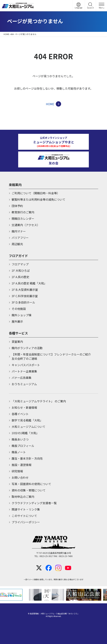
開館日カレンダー (23, 218)
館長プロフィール (23, 446)
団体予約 (17, 206)
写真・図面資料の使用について (31, 484)
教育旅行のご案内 (23, 212)
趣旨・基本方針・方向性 (27, 458)
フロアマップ (20, 264)
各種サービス (18, 333)
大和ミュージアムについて (29, 427)
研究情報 (17, 471)
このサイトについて (24, 516)
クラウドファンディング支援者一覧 (34, 503)
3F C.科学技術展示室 (25, 296)
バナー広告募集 (22, 378)
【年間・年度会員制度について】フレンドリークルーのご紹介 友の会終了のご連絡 (55, 356)
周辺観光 (17, 244)
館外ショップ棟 (22, 315)
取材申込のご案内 (23, 497)
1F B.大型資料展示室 (25, 290)
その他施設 (19, 309)
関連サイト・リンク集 (26, 509)
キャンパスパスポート (26, 365)
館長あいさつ (20, 439)
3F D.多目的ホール (23, 302)
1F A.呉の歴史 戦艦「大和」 (29, 283)
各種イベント (20, 414)
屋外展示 (17, 321)
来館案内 (15, 185)
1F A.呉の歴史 (20, 277)
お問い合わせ (20, 477)
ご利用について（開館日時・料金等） (36, 193)
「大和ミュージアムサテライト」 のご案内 (39, 401)
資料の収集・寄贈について (29, 490)
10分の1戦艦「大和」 (25, 433)
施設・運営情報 (22, 465)
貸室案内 (17, 342)
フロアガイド (18, 256)
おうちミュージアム (24, 384)
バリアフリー (20, 238)
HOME (6, 34)
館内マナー (19, 231)
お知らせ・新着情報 (24, 407)
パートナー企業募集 (24, 371)
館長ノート (19, 452)
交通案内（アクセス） (26, 225)
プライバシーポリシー (26, 522)
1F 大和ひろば (21, 270)
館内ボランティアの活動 (27, 348)
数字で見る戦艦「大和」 (27, 420)
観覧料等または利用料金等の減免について (38, 199)
